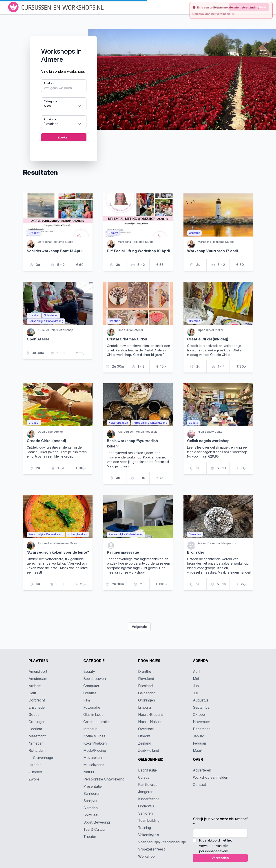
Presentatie (93, 786)
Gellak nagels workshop (208, 441)
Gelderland (147, 693)
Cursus (144, 777)
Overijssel (146, 729)
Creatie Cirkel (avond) (46, 441)
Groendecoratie (96, 722)
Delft (32, 693)
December (201, 729)
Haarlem (35, 729)
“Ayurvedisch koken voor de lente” (58, 552)
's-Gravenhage (41, 758)
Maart (198, 750)
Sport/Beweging (97, 822)
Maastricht (37, 736)
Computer (91, 686)
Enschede (37, 707)
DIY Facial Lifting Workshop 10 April (138, 251)
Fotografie (92, 707)
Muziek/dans (94, 765)
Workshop (146, 856)
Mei (196, 679)
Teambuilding (149, 820)
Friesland (145, 686)
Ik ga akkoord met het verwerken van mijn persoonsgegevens (215, 846)
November (201, 722)
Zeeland (145, 743)
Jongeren (146, 792)
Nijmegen (36, 743)
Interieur (90, 729)
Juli (195, 693)
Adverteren (202, 770)
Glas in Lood (93, 715)
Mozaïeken (93, 758)
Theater (90, 837)
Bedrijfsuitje (147, 770)
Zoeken (49, 83)
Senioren (145, 813)
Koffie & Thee (94, 736)
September (202, 707)
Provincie (50, 119)
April (197, 671)
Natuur (89, 772)
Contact (199, 785)
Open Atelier (38, 339)
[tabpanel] (138, 92)
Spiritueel (91, 815)
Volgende (139, 627)
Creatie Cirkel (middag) (208, 339)
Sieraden (91, 808)
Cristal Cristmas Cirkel (127, 339)
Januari (199, 736)
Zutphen (35, 772)
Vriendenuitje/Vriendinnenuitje (162, 842)
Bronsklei (195, 552)
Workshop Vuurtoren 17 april (213, 251)
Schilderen (92, 793)
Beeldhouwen (95, 679)
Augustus (201, 700)
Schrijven (91, 801)
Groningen (37, 722)
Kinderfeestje (149, 799)
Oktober (199, 715)
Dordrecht (37, 700)
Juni (196, 686)
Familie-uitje (148, 785)
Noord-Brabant (150, 715)
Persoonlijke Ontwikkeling (104, 779)
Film (87, 700)
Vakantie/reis (149, 835)
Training (145, 828)
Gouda (34, 715)
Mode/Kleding (95, 750)
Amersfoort (38, 671)
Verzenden (220, 858)
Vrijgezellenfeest (151, 849)
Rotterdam (37, 750)
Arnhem (35, 686)
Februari (199, 743)
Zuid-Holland (149, 750)
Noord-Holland (150, 722)
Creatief (90, 693)
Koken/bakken (95, 743)
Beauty (89, 671)
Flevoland (146, 679)
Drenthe (145, 671)
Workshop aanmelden (211, 777)
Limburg (145, 707)
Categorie (51, 101)
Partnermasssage (123, 552)
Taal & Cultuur (95, 829)
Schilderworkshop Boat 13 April (55, 251)
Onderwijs (146, 806)
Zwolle (34, 779)
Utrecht (35, 765)
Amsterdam (38, 679)
